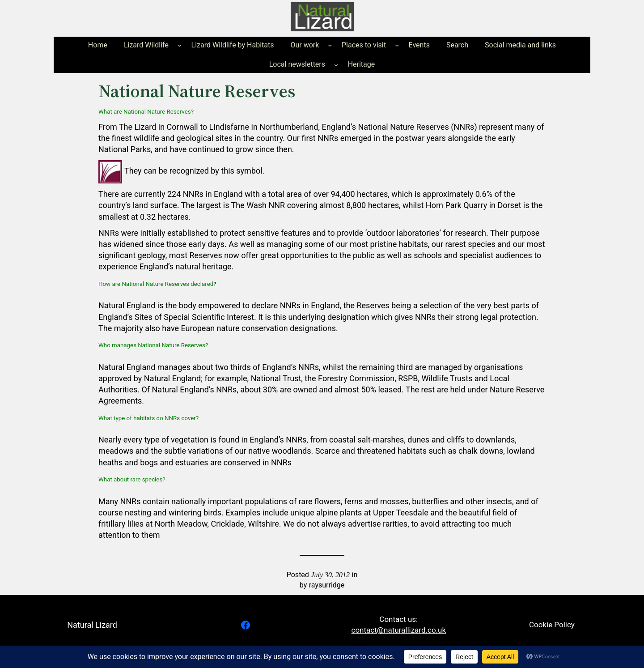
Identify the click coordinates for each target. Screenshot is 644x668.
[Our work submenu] (330, 45)
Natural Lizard (92, 625)
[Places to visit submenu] (397, 45)
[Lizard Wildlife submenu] (180, 45)
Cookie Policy (552, 625)
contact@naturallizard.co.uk (399, 630)
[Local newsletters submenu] (336, 64)
